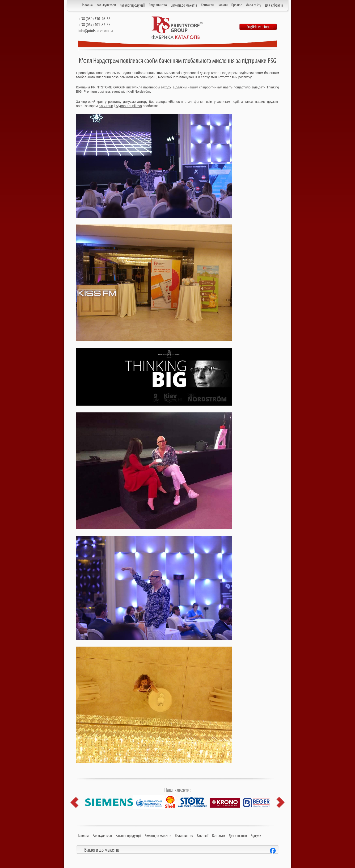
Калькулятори (106, 5)
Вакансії (203, 836)
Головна (87, 5)
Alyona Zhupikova (129, 106)
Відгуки (256, 836)
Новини (222, 5)
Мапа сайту (253, 5)
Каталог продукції (132, 5)
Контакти (207, 5)
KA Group (106, 106)
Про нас (237, 5)
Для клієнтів (274, 5)
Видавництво (158, 5)
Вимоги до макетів (184, 5)
